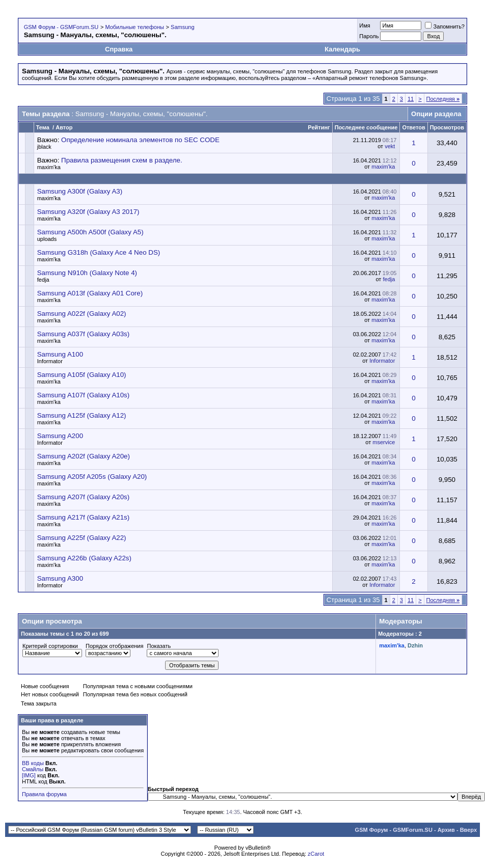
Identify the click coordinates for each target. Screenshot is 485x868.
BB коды (33, 763)
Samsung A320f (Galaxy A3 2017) (88, 212)
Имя (365, 25)
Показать (159, 646)
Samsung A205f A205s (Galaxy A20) (92, 477)
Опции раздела (436, 114)
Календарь (342, 49)
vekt (390, 146)
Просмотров (447, 127)
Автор (64, 127)
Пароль (369, 36)
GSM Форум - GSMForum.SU (61, 27)
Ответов (413, 127)
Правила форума (44, 794)
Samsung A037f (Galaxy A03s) (84, 334)
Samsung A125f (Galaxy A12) (82, 415)
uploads (47, 239)
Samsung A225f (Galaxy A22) (82, 538)
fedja (43, 280)
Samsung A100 (60, 354)
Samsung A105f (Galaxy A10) (82, 375)
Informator (50, 361)
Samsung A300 (60, 578)
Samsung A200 (60, 436)
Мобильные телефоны (134, 27)
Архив (446, 830)
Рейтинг (319, 127)
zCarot (316, 854)
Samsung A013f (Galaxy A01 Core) (90, 293)
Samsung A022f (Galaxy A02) (82, 314)
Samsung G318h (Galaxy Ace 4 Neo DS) (99, 252)
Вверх (468, 830)
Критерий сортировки (50, 646)
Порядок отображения (114, 646)
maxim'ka (49, 167)
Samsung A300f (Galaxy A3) (80, 191)
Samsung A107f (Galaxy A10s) (84, 395)
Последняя (443, 99)
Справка (119, 49)
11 (411, 99)
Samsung (182, 27)
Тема (43, 127)
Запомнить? (445, 26)
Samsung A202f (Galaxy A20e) (84, 456)
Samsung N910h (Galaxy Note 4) (87, 273)
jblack (44, 147)
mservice (384, 442)
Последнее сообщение (366, 127)
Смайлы (33, 769)
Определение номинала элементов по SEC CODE (140, 140)
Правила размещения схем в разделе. (122, 160)
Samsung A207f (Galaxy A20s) (84, 497)
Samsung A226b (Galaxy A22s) (84, 558)
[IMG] (29, 775)
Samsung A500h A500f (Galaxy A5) (90, 232)
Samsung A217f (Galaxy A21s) (84, 517)
